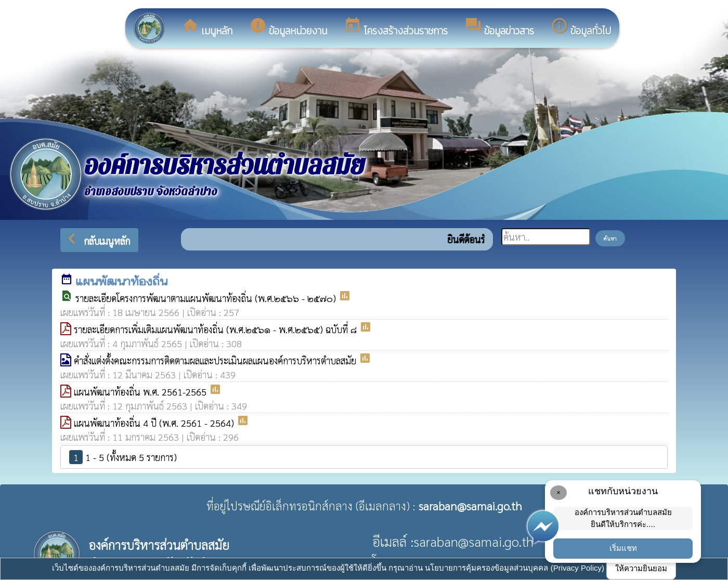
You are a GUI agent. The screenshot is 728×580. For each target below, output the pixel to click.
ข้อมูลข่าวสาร (499, 28)
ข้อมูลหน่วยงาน (288, 28)
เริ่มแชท (623, 548)
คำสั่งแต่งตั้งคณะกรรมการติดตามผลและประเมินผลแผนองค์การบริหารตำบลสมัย (216, 360)
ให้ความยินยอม (641, 568)
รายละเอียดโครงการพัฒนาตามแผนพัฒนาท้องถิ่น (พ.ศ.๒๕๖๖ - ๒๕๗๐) (207, 298)
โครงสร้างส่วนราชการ (396, 28)
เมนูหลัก (207, 28)
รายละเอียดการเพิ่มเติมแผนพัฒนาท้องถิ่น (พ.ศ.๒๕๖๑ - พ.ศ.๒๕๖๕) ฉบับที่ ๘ (217, 329)
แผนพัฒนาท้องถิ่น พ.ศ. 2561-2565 (141, 392)
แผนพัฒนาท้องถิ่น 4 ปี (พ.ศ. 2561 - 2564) (155, 423)
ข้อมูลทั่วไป (581, 28)
